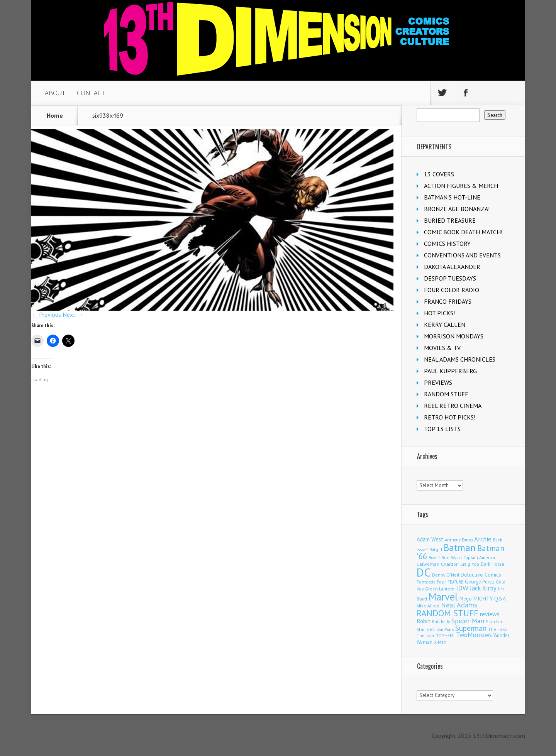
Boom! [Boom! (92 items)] (434, 558)
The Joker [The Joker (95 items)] (425, 636)
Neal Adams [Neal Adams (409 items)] (459, 605)
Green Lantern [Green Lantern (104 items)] (440, 589)
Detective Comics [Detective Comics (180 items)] (481, 575)
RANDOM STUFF (446, 394)
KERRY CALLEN (445, 325)
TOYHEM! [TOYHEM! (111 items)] (445, 635)
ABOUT (55, 93)
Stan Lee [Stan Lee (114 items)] (495, 622)
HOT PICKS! (439, 313)
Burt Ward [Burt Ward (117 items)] (452, 557)
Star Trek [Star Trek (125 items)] (426, 629)
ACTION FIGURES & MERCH (461, 186)
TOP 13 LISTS (442, 429)
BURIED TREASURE (450, 220)
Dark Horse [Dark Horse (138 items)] (492, 564)
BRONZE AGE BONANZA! (457, 209)
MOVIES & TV (442, 348)
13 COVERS (439, 174)
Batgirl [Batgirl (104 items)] (436, 549)
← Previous (46, 315)
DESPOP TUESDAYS (450, 278)
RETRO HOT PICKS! (450, 417)
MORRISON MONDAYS (454, 336)
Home (55, 115)
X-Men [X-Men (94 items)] (440, 642)
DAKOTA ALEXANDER (452, 267)
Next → (73, 315)
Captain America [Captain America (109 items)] (479, 557)
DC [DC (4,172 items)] (424, 572)
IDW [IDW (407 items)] (462, 588)
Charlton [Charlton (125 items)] (450, 564)
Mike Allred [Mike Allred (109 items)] (428, 606)
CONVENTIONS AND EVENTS (462, 255)
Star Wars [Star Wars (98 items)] (445, 629)
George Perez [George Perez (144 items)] (480, 582)
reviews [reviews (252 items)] (490, 614)
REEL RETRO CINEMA (453, 406)
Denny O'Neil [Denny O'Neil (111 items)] (446, 575)
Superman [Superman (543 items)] (471, 628)
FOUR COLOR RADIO (452, 290)
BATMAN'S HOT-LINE (452, 197)
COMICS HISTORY (447, 244)
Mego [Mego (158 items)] (466, 599)
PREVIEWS (438, 382)
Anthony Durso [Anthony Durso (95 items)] (459, 540)
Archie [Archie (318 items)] (483, 539)
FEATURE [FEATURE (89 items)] (455, 582)
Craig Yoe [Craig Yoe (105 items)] (470, 564)
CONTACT (91, 93)
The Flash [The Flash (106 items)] (498, 629)
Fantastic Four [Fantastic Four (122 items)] (431, 582)
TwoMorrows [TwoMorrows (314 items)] (474, 635)
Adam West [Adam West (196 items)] (430, 539)
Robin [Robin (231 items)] (424, 621)
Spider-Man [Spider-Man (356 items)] (468, 621)
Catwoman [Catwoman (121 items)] (428, 564)
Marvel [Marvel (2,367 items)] (443, 597)
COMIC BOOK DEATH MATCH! (463, 232)
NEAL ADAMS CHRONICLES (460, 359)
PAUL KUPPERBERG (450, 371)
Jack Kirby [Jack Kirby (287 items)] (483, 588)
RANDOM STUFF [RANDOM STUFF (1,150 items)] (448, 613)
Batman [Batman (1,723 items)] (460, 547)
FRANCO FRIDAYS (448, 301)
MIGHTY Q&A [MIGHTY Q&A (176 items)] (490, 599)
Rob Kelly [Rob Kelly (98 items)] (441, 622)
